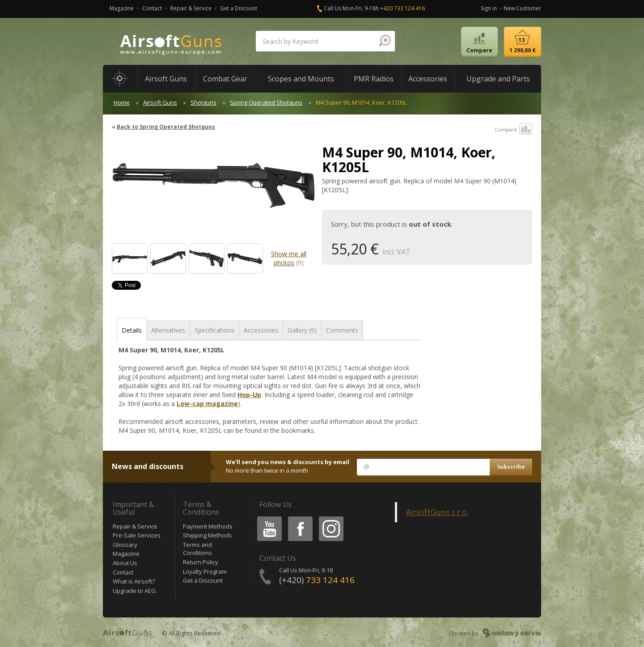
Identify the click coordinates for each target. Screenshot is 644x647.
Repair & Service (191, 8)
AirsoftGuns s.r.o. (437, 512)
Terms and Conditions (197, 549)
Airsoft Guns (160, 102)
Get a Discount (239, 8)
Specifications (214, 330)
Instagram (330, 518)
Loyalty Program (205, 571)
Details (132, 330)
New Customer (522, 8)
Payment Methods (208, 526)
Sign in (489, 8)
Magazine (122, 8)
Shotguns (203, 102)
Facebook (299, 518)
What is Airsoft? (134, 581)
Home (122, 102)
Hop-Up (249, 395)
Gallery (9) (302, 330)
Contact (152, 8)
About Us (125, 563)
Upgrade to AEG (134, 591)
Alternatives (168, 330)
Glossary (125, 545)
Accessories (261, 330)
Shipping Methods (208, 535)
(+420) (317, 580)
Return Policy (201, 562)
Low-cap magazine (207, 404)
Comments (342, 330)
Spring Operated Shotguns (266, 102)
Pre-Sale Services (137, 535)
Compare (513, 130)
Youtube (267, 518)
